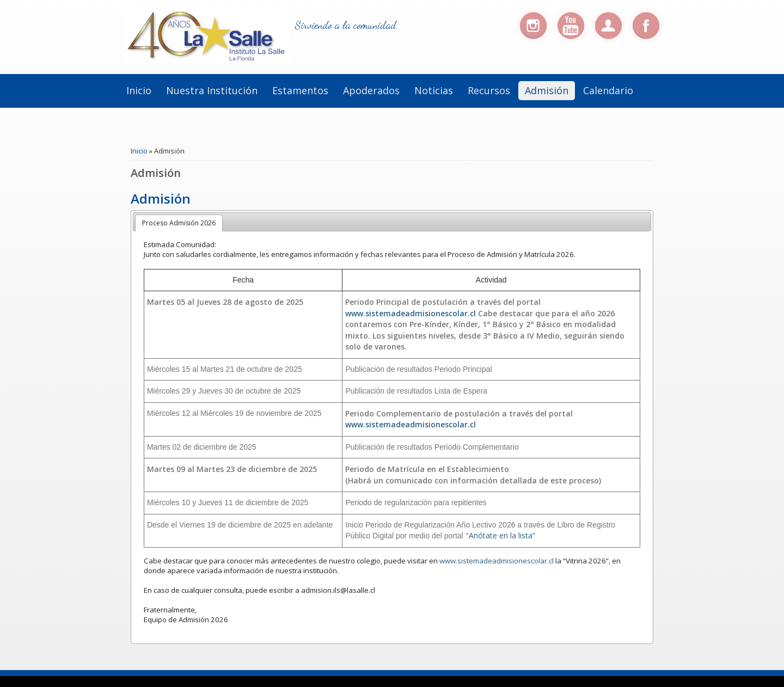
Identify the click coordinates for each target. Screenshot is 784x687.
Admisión (547, 90)
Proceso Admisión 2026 (179, 223)
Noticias (434, 90)
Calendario (608, 90)
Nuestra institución (212, 90)
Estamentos (300, 90)
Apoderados (371, 90)
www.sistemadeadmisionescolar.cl (411, 313)
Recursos (489, 90)
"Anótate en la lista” (500, 535)
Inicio (139, 90)
